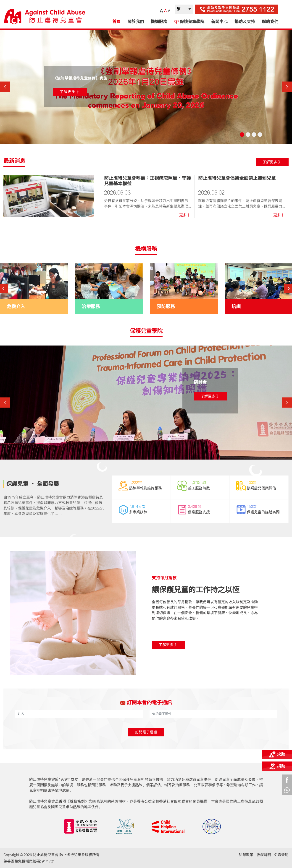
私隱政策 (246, 855)
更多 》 (185, 215)
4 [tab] (260, 135)
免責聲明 (281, 855)
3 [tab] (254, 135)
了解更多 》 (70, 92)
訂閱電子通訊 (146, 732)
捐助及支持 (245, 22)
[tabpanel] (146, 87)
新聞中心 (219, 22)
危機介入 (16, 307)
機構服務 (159, 22)
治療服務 (91, 307)
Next (287, 87)
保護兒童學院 (189, 22)
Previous (5, 87)
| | (184, 9)
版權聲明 (264, 855)
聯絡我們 (270, 22)
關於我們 (136, 22)
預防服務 (166, 307)
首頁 (116, 22)
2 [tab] (248, 135)
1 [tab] (242, 135)
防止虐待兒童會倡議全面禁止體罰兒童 (237, 178)
